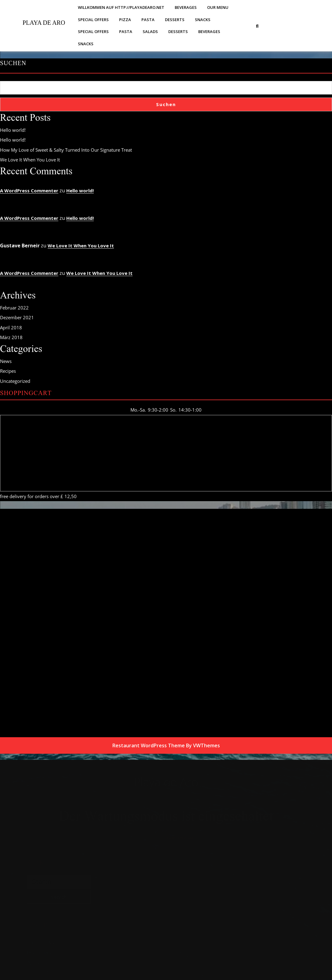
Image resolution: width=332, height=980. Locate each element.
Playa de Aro (44, 23)
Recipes (8, 371)
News (6, 361)
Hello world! (13, 130)
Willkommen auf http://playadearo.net (121, 7)
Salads (150, 31)
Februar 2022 (14, 308)
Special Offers (93, 20)
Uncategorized (15, 381)
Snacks (203, 20)
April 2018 (11, 327)
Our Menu (218, 7)
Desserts (175, 20)
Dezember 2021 (17, 317)
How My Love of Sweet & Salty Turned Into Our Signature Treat (66, 150)
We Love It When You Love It (30, 160)
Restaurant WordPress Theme (149, 745)
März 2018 (11, 337)
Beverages (186, 7)
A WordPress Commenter (29, 190)
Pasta (148, 20)
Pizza (125, 20)
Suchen (13, 63)
